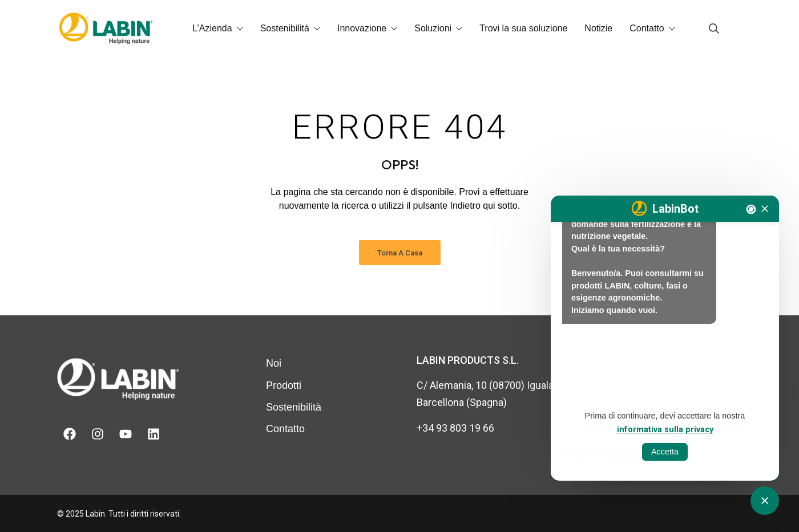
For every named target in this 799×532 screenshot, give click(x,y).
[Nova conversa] (751, 209)
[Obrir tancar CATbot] (765, 501)
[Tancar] (765, 209)
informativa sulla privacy (665, 430)
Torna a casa (400, 253)
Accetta (665, 452)
